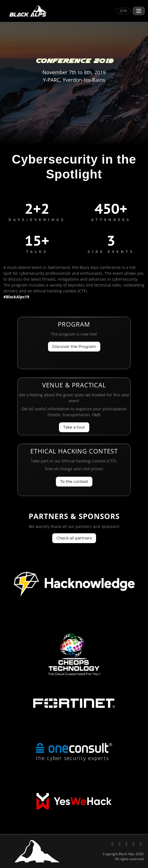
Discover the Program (74, 346)
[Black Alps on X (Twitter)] (113, 843)
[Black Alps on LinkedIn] (120, 843)
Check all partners (74, 538)
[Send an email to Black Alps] (134, 843)
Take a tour (74, 427)
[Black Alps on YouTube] (127, 843)
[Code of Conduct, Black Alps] (141, 843)
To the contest (74, 481)
